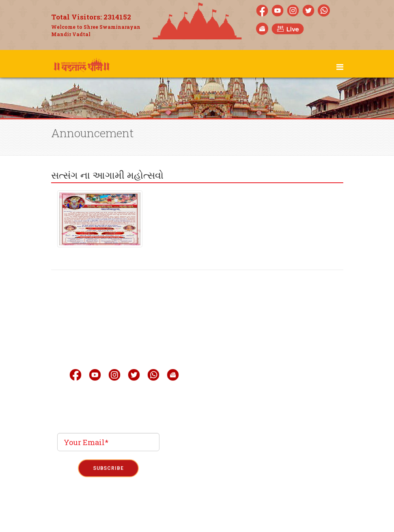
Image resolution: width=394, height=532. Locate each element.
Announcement (254, 403)
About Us (244, 322)
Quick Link (248, 387)
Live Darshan (251, 338)
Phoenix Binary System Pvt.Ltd (212, 484)
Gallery (242, 355)
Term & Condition (197, 513)
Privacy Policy (155, 513)
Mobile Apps (250, 371)
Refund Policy (239, 513)
